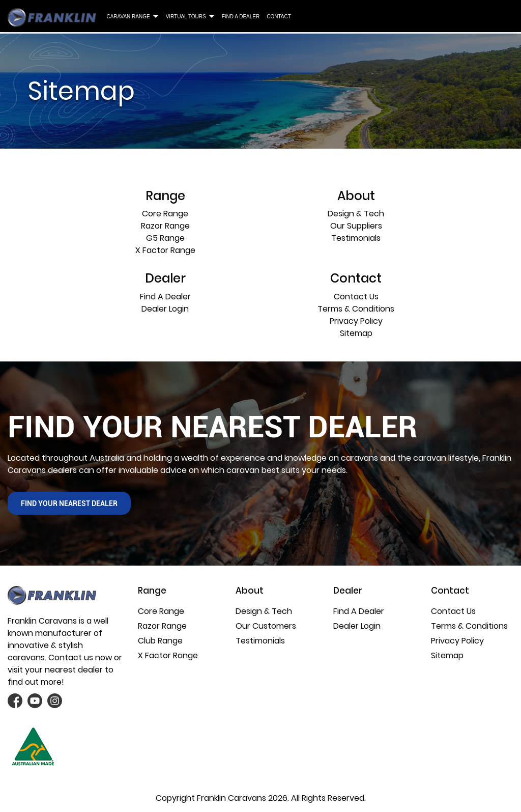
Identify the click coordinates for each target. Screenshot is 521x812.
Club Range (160, 641)
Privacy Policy (356, 321)
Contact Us (356, 297)
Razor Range (165, 226)
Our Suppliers (356, 226)
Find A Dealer (241, 17)
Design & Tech (356, 214)
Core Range (165, 214)
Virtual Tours (186, 17)
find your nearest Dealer (69, 503)
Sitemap (356, 333)
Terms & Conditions (356, 309)
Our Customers (266, 626)
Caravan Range (128, 17)
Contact (279, 17)
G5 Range (165, 238)
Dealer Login (165, 309)
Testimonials (356, 238)
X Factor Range (165, 250)
